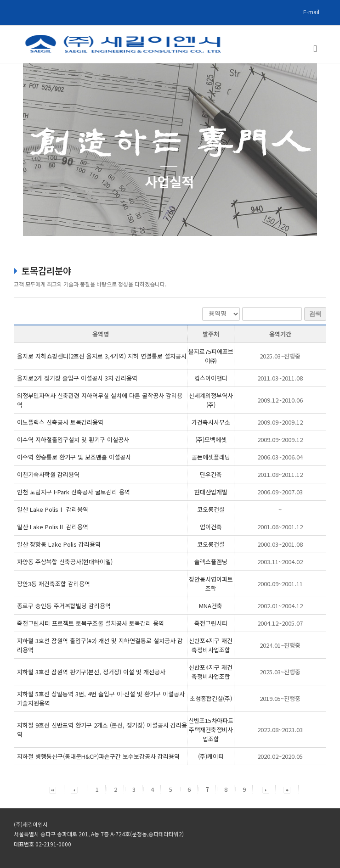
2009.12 (280, 400)
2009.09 (280, 422)
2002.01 (280, 606)
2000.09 (280, 584)
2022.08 (280, 730)
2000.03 (280, 544)
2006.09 (280, 492)
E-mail (311, 12)
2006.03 (280, 457)
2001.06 (280, 527)
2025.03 (280, 356)
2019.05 (280, 698)
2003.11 (280, 562)
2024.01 (280, 645)
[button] (53, 789)
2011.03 (280, 378)
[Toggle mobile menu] (315, 49)
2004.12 (280, 623)
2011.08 (280, 474)
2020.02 (280, 756)
